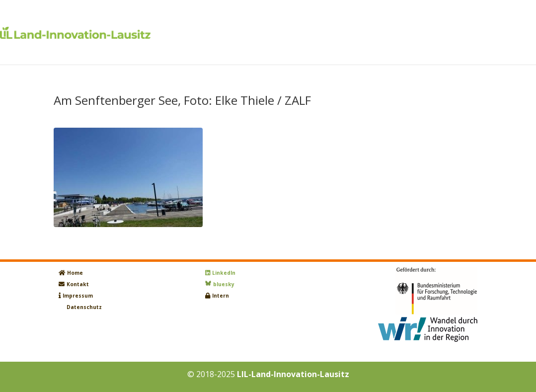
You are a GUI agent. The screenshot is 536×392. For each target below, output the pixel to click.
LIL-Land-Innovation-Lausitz (293, 374)
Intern (221, 296)
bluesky (224, 284)
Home (75, 273)
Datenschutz (84, 307)
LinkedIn (224, 273)
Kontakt (78, 284)
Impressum (78, 296)
